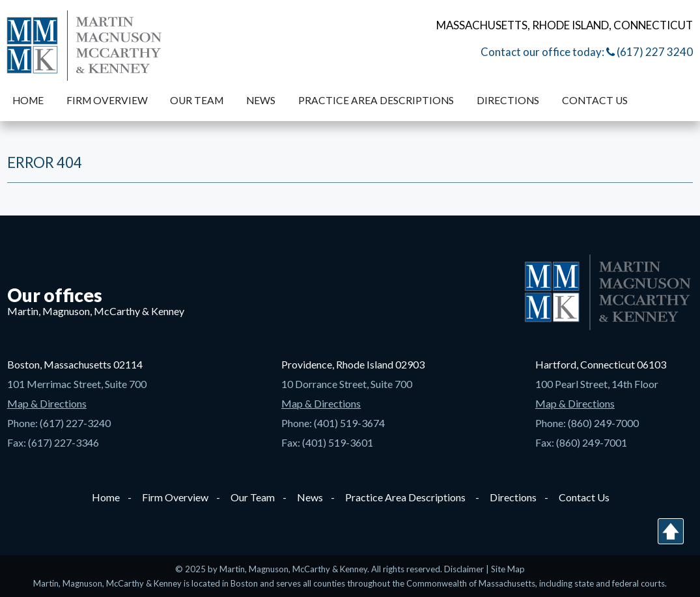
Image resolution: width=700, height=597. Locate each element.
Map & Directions (47, 403)
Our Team (197, 100)
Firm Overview (107, 100)
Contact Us (595, 100)
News (261, 100)
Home (28, 100)
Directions (508, 100)
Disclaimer (465, 569)
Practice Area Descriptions (376, 100)
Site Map (508, 569)
